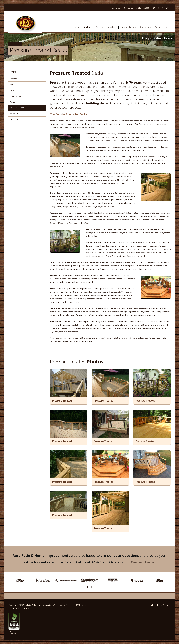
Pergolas (112, 27)
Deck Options (15, 79)
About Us (115, 8)
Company (146, 27)
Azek (12, 84)
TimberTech (15, 119)
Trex (12, 125)
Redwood (14, 114)
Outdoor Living (128, 27)
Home (77, 27)
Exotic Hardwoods (17, 96)
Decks (88, 27)
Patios (99, 27)
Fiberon (13, 102)
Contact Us (128, 8)
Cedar (12, 90)
